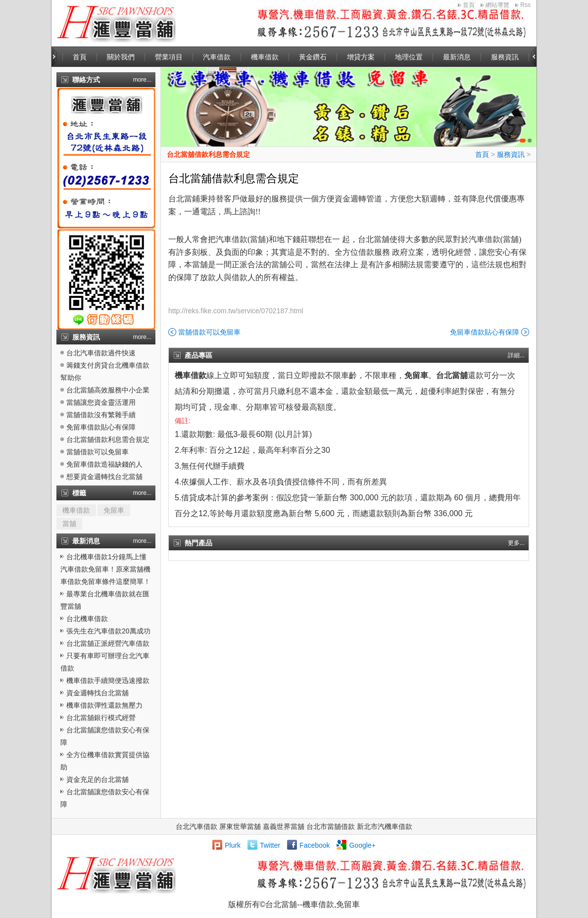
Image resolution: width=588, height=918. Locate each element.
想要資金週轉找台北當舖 (104, 477)
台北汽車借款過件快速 (101, 353)
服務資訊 (505, 57)
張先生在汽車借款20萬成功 (108, 631)
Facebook (315, 845)
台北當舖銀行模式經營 (101, 718)
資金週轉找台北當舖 (98, 693)
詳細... (516, 355)
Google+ (362, 845)
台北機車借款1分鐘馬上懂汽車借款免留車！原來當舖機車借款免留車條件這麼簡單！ (105, 569)
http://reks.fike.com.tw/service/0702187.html (236, 311)
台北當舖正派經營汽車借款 (108, 643)
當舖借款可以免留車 (98, 452)
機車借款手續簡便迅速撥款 (108, 680)
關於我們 (121, 57)
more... (142, 80)
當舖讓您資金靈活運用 (101, 402)
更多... (516, 543)
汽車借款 (217, 57)
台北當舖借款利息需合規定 (108, 439)
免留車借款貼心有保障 (101, 427)
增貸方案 (361, 57)
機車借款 (265, 57)
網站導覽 (497, 5)
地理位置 (409, 57)
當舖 (69, 524)
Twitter (270, 845)
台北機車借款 (87, 619)
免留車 (114, 510)
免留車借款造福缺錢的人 (104, 464)
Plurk (233, 845)
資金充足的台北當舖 (98, 779)
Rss (525, 5)
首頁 (469, 5)
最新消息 (457, 57)
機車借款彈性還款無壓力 (104, 705)
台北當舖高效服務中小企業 (108, 390)
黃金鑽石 (313, 57)
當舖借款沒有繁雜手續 (101, 415)
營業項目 (169, 57)
